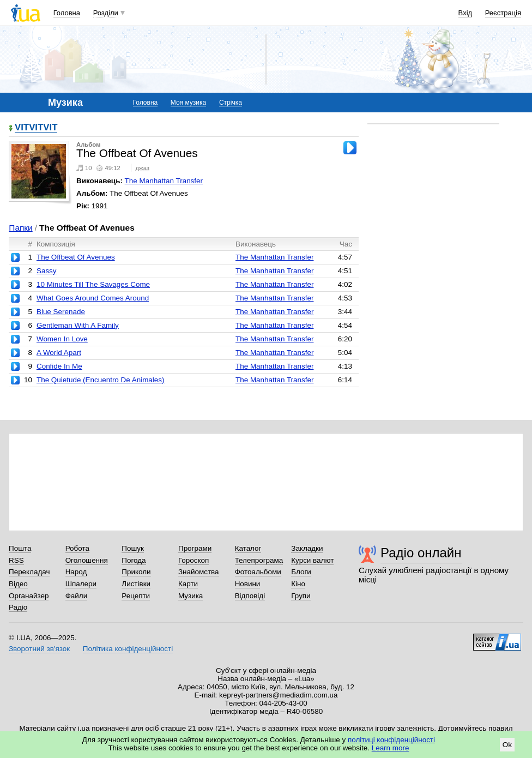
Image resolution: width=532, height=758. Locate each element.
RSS (16, 560)
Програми (195, 548)
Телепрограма (259, 560)
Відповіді (250, 596)
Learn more (391, 748)
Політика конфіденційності (128, 649)
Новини (248, 584)
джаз (143, 168)
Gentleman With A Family (78, 325)
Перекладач (29, 572)
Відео (18, 584)
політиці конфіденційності (391, 740)
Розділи (106, 13)
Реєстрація (503, 13)
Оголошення (87, 560)
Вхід (465, 13)
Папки (20, 228)
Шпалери (81, 584)
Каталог (248, 548)
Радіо (18, 607)
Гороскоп (194, 560)
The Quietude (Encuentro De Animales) (101, 380)
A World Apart (59, 353)
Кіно (298, 584)
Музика (191, 596)
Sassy (47, 271)
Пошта (20, 548)
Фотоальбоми (258, 572)
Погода (134, 560)
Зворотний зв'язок (39, 649)
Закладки (307, 548)
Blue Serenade (61, 312)
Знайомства (199, 572)
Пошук (133, 548)
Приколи (136, 572)
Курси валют (312, 560)
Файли (77, 596)
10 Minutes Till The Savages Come (93, 284)
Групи (301, 596)
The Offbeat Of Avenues (76, 257)
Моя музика (188, 103)
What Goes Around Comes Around (93, 298)
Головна (67, 13)
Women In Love (62, 339)
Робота (77, 548)
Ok (507, 745)
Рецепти (136, 596)
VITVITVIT (36, 128)
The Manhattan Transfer (164, 181)
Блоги (301, 572)
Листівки (136, 584)
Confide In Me (59, 366)
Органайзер (29, 596)
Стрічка (231, 103)
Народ (76, 572)
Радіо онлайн (421, 553)
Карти (188, 584)
